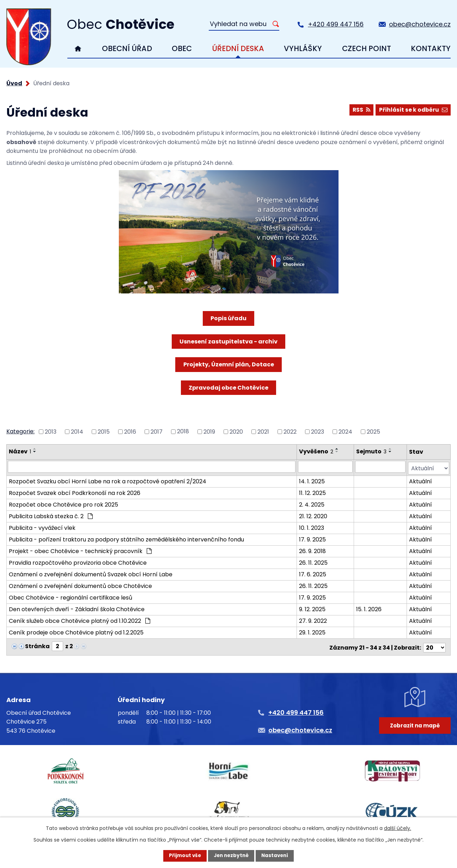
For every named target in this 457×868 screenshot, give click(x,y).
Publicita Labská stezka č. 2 (51, 515)
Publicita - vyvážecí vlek (42, 526)
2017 (157, 431)
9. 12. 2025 (313, 608)
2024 (345, 431)
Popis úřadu (228, 318)
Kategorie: (20, 431)
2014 (77, 431)
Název (20, 451)
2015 (104, 431)
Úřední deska (238, 48)
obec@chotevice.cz (420, 24)
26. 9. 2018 (313, 550)
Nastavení (276, 856)
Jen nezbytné (231, 856)
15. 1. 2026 (369, 608)
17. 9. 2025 (313, 538)
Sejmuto (372, 451)
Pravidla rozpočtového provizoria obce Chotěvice (78, 561)
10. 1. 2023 (312, 526)
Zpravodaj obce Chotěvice (228, 388)
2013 (51, 431)
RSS (359, 110)
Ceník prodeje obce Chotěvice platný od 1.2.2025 (76, 631)
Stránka (37, 645)
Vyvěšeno (316, 451)
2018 (183, 431)
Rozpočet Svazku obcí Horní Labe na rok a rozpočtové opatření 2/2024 (108, 480)
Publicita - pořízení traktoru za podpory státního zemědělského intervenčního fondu (126, 538)
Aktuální (421, 480)
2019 (209, 431)
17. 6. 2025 (313, 573)
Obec (182, 48)
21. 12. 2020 (313, 515)
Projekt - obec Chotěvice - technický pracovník (80, 550)
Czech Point (367, 48)
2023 (318, 431)
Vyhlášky (303, 48)
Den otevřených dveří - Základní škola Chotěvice (77, 608)
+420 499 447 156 (336, 24)
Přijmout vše (183, 856)
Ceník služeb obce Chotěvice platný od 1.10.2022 (80, 619)
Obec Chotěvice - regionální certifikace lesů (71, 596)
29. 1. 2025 (313, 631)
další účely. (398, 828)
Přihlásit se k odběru (413, 110)
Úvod (78, 49)
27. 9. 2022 (313, 619)
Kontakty (431, 48)
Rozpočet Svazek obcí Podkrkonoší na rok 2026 (75, 492)
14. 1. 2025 (312, 480)
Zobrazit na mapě (414, 728)
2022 (290, 431)
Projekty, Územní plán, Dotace (229, 364)
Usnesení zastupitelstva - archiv (228, 342)
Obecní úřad (127, 48)
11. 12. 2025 (313, 492)
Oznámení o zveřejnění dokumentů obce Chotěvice (80, 585)
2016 (130, 431)
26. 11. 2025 (314, 561)
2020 (236, 431)
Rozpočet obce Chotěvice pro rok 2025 (63, 503)
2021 (263, 431)
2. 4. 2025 (312, 503)
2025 (373, 431)
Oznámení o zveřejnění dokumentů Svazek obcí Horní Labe (91, 573)
